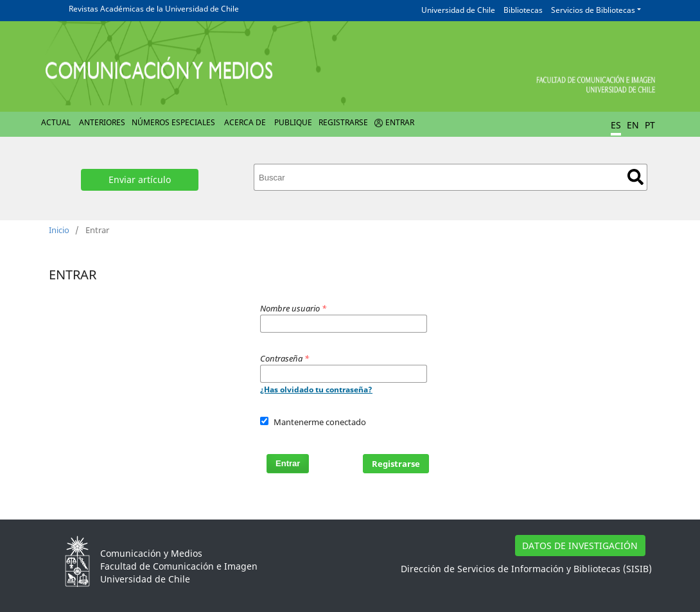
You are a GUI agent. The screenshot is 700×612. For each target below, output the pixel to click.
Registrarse (343, 122)
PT (650, 125)
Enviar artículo (140, 179)
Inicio (59, 230)
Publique (293, 122)
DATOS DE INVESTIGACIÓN (580, 546)
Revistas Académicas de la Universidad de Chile (154, 9)
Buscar (635, 177)
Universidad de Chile (458, 10)
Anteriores (102, 122)
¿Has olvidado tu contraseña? (316, 389)
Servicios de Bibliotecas (593, 10)
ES (616, 125)
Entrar (400, 122)
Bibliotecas (523, 10)
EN (633, 125)
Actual (56, 122)
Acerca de (245, 122)
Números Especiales (173, 122)
